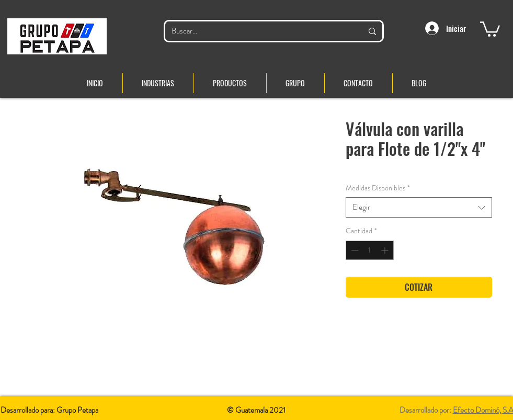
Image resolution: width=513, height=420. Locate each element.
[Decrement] (354, 250)
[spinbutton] (370, 250)
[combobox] (419, 207)
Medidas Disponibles (378, 188)
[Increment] (386, 250)
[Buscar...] (259, 31)
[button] (490, 28)
